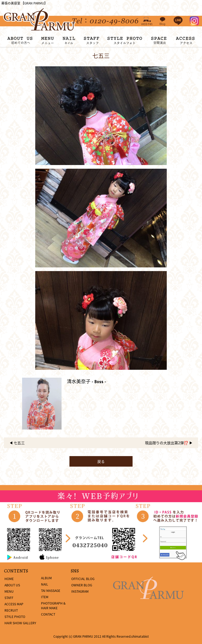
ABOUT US (12, 585)
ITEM (45, 597)
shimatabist (140, 636)
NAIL (45, 584)
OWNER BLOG (82, 585)
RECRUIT (11, 610)
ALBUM (46, 578)
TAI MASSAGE (51, 591)
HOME (9, 579)
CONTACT (48, 614)
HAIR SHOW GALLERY (20, 623)
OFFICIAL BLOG (83, 579)
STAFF (9, 598)
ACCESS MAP (14, 604)
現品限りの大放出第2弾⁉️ (167, 443)
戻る (101, 461)
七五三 (19, 443)
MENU (9, 591)
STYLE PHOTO (15, 617)
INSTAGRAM (80, 591)
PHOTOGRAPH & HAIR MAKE (53, 606)
